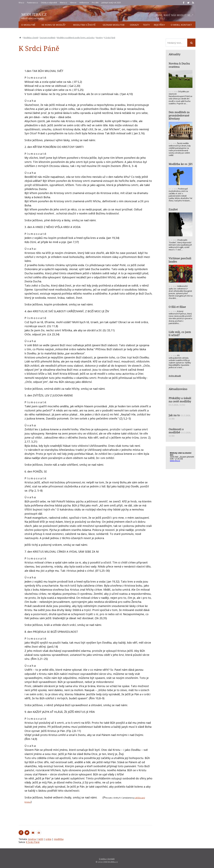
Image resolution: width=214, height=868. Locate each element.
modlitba (59, 839)
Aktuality (175, 54)
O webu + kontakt (107, 859)
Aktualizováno (178, 389)
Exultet (173, 209)
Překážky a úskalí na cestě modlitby (180, 400)
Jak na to (174, 415)
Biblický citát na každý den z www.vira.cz (182, 458)
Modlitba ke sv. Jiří (181, 164)
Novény (99, 38)
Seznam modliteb (47, 38)
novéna (32, 839)
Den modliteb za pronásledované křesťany (179, 115)
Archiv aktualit (175, 376)
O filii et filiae (177, 307)
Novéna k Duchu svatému (179, 65)
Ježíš (41, 839)
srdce (48, 839)
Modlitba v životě (31, 38)
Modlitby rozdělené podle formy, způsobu (76, 38)
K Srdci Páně (110, 38)
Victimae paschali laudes (180, 260)
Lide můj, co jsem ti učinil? (180, 334)
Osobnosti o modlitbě (176, 431)
